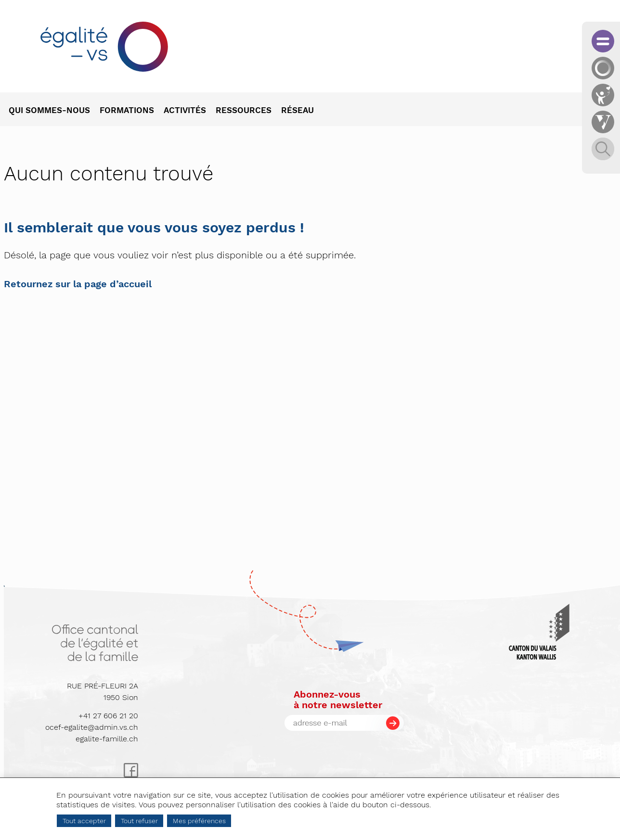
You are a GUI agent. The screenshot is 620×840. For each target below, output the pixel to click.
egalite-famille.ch (107, 739)
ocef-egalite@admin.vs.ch (92, 727)
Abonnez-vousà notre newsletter (338, 700)
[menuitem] (54, 111)
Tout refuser (139, 821)
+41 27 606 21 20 (108, 716)
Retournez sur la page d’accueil (78, 284)
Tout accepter (84, 821)
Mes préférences (199, 821)
